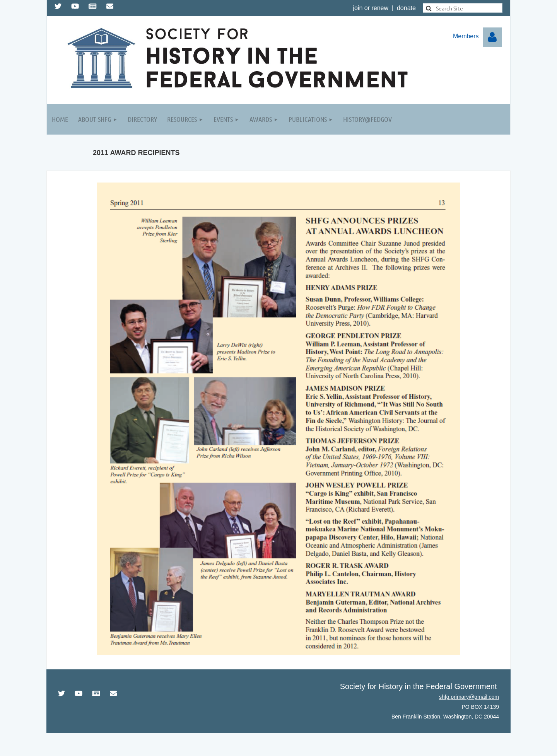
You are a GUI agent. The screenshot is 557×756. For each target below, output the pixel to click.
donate (406, 8)
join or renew (371, 8)
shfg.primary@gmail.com (469, 697)
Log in (492, 37)
